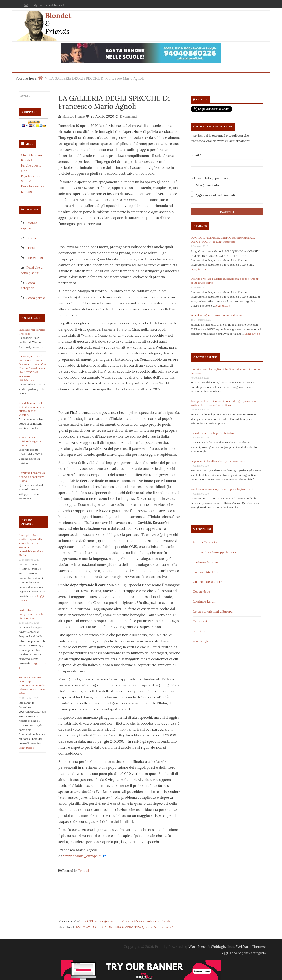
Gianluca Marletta (206, 572)
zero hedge (201, 641)
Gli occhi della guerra (208, 582)
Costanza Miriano (205, 562)
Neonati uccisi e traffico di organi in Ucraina (31, 441)
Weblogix (218, 946)
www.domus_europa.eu (83, 856)
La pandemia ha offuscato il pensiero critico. (218, 461)
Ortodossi (200, 621)
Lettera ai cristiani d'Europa (213, 611)
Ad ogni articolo (205, 186)
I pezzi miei (35, 258)
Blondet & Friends (58, 23)
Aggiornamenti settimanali (213, 195)
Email (196, 155)
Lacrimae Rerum (205, 601)
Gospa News (202, 592)
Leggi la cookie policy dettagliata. (243, 953)
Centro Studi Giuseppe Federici (215, 552)
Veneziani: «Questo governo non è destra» (216, 315)
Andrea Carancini (205, 542)
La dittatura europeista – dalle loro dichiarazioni (32, 614)
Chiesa (31, 238)
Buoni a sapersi (207, 357)
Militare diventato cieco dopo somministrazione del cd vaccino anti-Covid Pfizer (32, 685)
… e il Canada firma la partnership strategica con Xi (222, 489)
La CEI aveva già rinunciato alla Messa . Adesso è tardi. (127, 921)
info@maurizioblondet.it (48, 5)
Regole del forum (33, 176)
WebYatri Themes (250, 946)
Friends (32, 248)
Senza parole (36, 298)
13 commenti (128, 117)
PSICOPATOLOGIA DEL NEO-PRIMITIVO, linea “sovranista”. (125, 927)
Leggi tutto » (27, 748)
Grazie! (26, 181)
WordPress (198, 946)
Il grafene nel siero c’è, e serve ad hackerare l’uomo (32, 477)
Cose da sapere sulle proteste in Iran (213, 433)
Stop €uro (200, 631)
